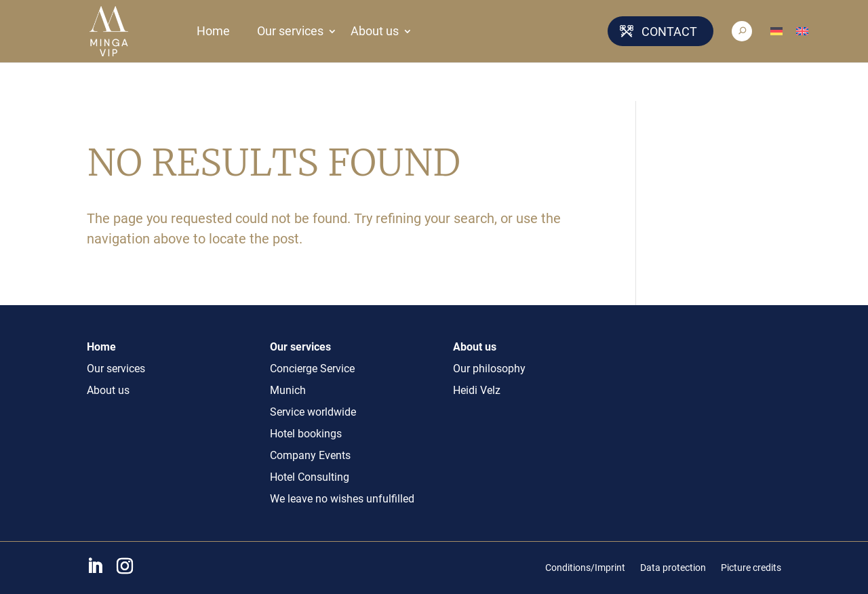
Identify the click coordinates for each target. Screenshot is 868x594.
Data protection (673, 568)
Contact (669, 32)
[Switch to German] (783, 31)
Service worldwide (313, 412)
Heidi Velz (477, 390)
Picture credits (751, 568)
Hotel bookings (306, 434)
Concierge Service (312, 369)
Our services (290, 31)
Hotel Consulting (310, 477)
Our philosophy (489, 369)
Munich (288, 390)
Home (213, 31)
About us (375, 31)
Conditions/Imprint (585, 568)
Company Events (310, 455)
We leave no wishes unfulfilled (342, 499)
